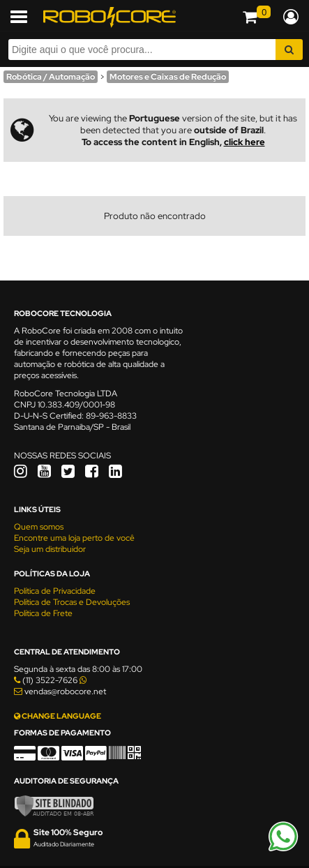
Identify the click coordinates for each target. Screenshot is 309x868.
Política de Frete (43, 613)
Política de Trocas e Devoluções (72, 602)
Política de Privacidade (55, 591)
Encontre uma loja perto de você (74, 538)
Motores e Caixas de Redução (168, 77)
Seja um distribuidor (50, 549)
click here (244, 142)
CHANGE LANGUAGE (58, 716)
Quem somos (39, 527)
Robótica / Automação (51, 77)
